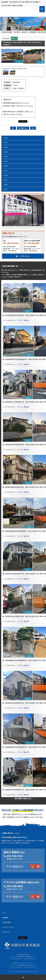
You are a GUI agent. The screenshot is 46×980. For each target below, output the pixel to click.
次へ (33, 128)
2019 (6, 171)
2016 (6, 185)
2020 (6, 166)
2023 (6, 152)
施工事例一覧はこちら (23, 798)
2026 (6, 138)
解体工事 (14, 39)
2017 (6, 180)
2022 (6, 157)
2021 (6, 161)
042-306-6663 (15, 886)
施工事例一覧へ (23, 128)
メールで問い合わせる (23, 256)
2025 (6, 142)
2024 (6, 147)
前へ (13, 128)
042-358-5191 (15, 856)
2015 (6, 189)
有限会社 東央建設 (16, 12)
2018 (6, 175)
